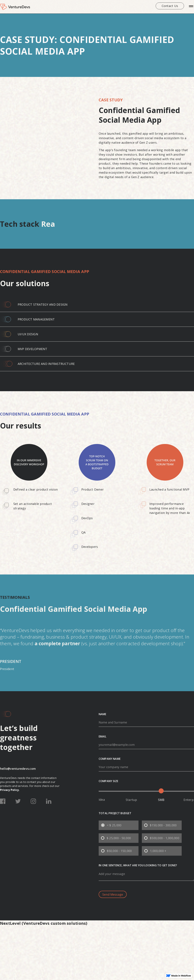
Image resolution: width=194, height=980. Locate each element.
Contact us (170, 6)
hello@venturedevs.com (18, 769)
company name (110, 759)
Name (102, 714)
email (102, 736)
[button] (191, 7)
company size (108, 781)
